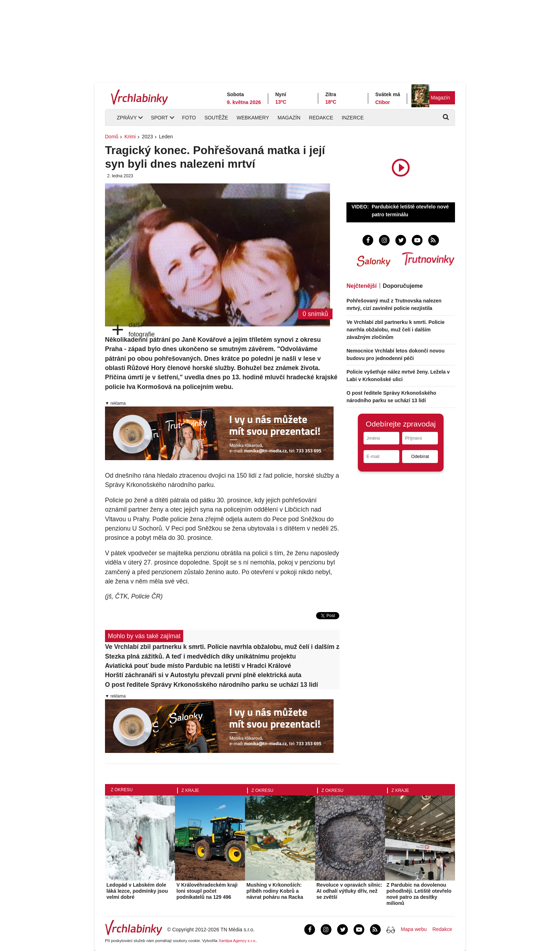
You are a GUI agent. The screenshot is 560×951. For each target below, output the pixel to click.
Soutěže (216, 118)
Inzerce (353, 118)
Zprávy (127, 118)
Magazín (440, 98)
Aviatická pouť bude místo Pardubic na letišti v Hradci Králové (198, 666)
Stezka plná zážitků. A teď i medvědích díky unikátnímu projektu (200, 656)
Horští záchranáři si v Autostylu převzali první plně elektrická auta (203, 675)
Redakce (321, 118)
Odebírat (420, 456)
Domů (112, 137)
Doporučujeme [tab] (403, 286)
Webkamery (253, 118)
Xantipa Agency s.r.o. (237, 941)
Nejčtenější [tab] (361, 286)
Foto (189, 118)
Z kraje (190, 790)
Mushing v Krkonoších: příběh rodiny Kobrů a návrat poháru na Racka (275, 891)
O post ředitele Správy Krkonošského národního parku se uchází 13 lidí (211, 685)
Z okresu (122, 790)
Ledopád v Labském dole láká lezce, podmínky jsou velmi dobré (137, 891)
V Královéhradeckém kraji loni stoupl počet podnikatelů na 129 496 (207, 891)
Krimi (130, 137)
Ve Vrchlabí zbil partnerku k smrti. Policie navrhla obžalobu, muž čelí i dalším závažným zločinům (222, 647)
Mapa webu (414, 929)
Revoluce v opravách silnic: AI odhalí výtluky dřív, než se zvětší (349, 891)
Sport (159, 118)
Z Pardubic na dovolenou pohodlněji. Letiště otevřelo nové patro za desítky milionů (419, 894)
